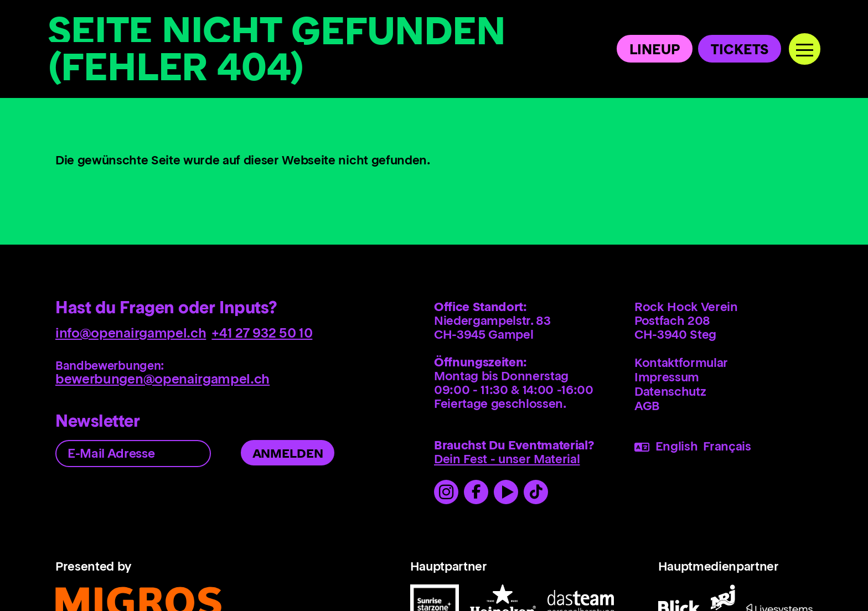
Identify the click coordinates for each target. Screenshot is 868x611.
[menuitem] (724, 364)
